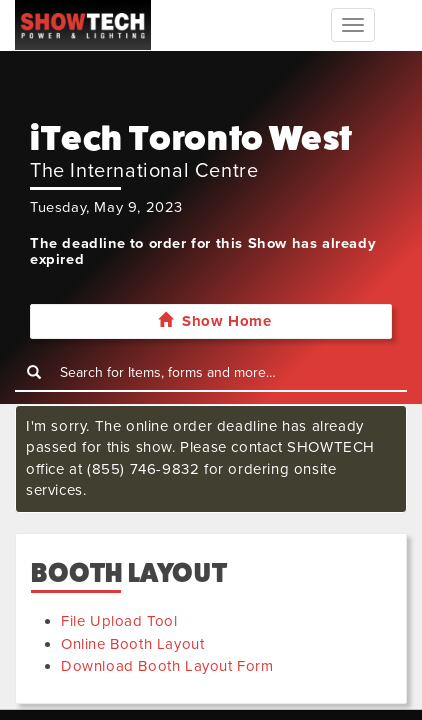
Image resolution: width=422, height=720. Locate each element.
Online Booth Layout (132, 644)
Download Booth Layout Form (167, 666)
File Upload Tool (119, 621)
